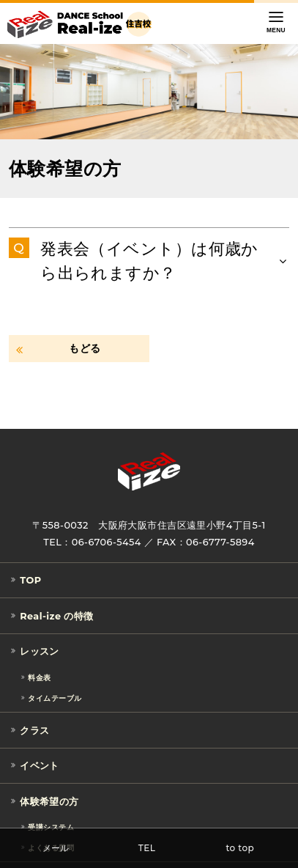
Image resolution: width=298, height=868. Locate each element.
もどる (85, 348)
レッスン (40, 652)
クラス (34, 731)
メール (56, 848)
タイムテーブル (55, 698)
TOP (30, 580)
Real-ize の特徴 (57, 616)
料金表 (39, 678)
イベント (40, 766)
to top (240, 848)
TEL (147, 848)
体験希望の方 (49, 802)
